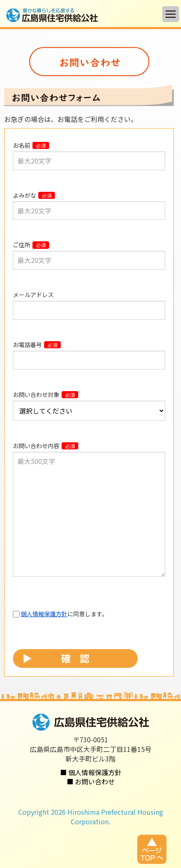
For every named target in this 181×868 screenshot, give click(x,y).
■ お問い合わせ (91, 781)
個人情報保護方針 (44, 614)
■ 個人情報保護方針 (91, 772)
